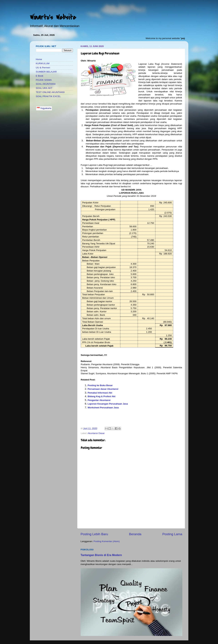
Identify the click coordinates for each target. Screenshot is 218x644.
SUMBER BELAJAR (46, 72)
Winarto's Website (53, 17)
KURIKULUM (43, 63)
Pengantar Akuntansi (99, 400)
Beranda (135, 534)
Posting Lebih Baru (94, 534)
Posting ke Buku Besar (100, 385)
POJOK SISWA (44, 80)
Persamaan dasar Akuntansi (103, 389)
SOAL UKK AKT (44, 88)
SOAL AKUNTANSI (46, 84)
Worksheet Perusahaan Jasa (103, 408)
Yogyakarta (44, 108)
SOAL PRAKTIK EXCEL (48, 96)
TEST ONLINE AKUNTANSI (50, 92)
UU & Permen (43, 68)
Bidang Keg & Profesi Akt (102, 396)
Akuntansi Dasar (96, 433)
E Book (40, 76)
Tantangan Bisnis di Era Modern (101, 555)
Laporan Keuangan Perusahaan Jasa (108, 404)
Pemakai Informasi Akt (100, 393)
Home (39, 59)
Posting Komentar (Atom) (107, 541)
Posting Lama (172, 534)
